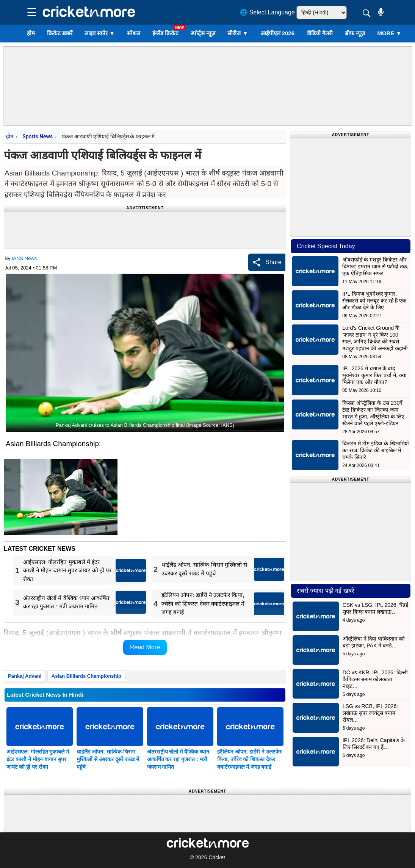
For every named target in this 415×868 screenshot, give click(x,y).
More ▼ (389, 33)
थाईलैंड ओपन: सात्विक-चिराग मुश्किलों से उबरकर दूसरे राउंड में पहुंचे (108, 759)
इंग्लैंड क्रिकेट (165, 33)
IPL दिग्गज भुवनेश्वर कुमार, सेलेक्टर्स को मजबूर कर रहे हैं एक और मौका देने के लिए (374, 301)
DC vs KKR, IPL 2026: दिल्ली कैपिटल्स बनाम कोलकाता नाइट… (375, 679)
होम (31, 33)
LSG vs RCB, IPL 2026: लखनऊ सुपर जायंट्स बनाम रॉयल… (370, 713)
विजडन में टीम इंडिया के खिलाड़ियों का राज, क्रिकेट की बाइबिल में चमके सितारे (375, 450)
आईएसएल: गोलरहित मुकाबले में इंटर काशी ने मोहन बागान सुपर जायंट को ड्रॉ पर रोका (38, 759)
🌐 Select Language (267, 12)
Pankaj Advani (25, 676)
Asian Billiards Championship (86, 676)
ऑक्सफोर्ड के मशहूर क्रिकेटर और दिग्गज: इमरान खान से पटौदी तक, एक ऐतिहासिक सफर (375, 266)
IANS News (24, 258)
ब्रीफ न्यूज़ (355, 33)
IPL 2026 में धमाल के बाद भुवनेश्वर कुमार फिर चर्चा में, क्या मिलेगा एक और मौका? (374, 375)
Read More (145, 647)
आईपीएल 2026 (278, 33)
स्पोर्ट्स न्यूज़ (203, 33)
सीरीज (238, 33)
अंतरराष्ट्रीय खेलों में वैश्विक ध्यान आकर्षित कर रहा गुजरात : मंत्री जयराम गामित (178, 759)
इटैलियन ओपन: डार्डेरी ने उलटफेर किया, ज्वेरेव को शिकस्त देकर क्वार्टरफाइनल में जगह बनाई (249, 759)
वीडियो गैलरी (320, 33)
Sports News (38, 136)
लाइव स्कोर (100, 33)
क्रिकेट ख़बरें (60, 33)
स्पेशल (134, 33)
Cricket (217, 857)
